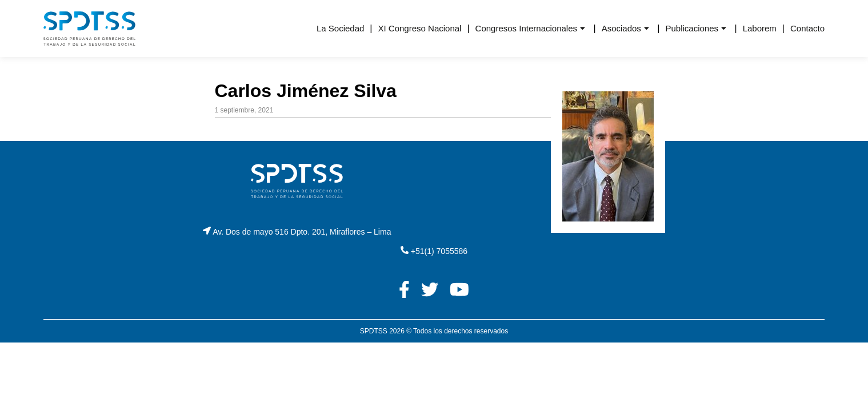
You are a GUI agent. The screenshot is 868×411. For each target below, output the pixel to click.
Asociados (621, 28)
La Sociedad (340, 28)
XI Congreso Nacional (420, 28)
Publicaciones (692, 28)
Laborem (760, 28)
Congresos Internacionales (526, 28)
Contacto (807, 28)
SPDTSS (374, 331)
